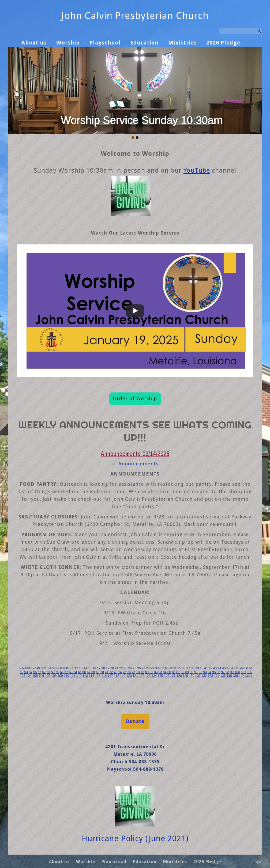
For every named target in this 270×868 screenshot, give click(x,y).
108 (54, 676)
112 (79, 676)
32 (166, 668)
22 (121, 668)
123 (148, 676)
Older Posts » (243, 676)
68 (93, 672)
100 (237, 672)
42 (210, 668)
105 (35, 676)
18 (103, 668)
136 (229, 676)
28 (148, 668)
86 (174, 672)
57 (44, 672)
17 (99, 668)
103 (22, 676)
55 (35, 672)
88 (183, 672)
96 (218, 672)
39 (197, 668)
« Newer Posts (30, 668)
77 (133, 672)
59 (53, 672)
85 (169, 672)
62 (66, 672)
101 (243, 672)
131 (198, 676)
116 (104, 676)
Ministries (182, 43)
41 (206, 668)
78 (138, 672)
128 (179, 676)
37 (188, 668)
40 (202, 668)
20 (112, 668)
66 (84, 672)
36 (184, 668)
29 (152, 668)
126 (167, 676)
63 (71, 672)
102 (250, 672)
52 (22, 672)
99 (232, 672)
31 (161, 668)
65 (80, 672)
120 (129, 676)
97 (223, 672)
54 (30, 672)
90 (191, 672)
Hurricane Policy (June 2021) (135, 839)
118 (117, 676)
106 (41, 676)
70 (102, 672)
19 (108, 668)
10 (67, 668)
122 (141, 676)
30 (157, 668)
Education (144, 43)
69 (98, 672)
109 (60, 676)
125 (160, 676)
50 (246, 668)
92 (200, 672)
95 (214, 672)
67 (89, 672)
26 (139, 668)
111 (73, 676)
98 (227, 672)
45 (224, 668)
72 (111, 672)
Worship (68, 43)
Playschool (105, 43)
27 (143, 668)
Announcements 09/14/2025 (135, 454)
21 (116, 668)
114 (91, 676)
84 (165, 672)
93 (205, 672)
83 (160, 672)
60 (57, 672)
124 (154, 676)
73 (116, 672)
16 (94, 668)
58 (48, 672)
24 (130, 668)
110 (66, 676)
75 (124, 672)
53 (26, 672)
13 (81, 668)
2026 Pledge (223, 43)
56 (40, 672)
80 (147, 672)
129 (185, 676)
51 (251, 668)
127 (173, 676)
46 (228, 668)
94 (209, 672)
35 (179, 668)
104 (29, 676)
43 (215, 668)
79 (142, 672)
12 (76, 668)
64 (75, 672)
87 (178, 672)
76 (129, 672)
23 (125, 668)
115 (98, 676)
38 (192, 668)
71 (106, 672)
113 (85, 676)
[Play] (135, 311)
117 (110, 676)
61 (62, 672)
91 (196, 672)
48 (237, 668)
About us (34, 43)
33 (170, 668)
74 (120, 672)
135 (223, 676)
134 (217, 676)
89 (187, 672)
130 (192, 676)
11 (72, 668)
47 (233, 668)
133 (211, 676)
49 (242, 668)
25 (134, 668)
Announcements (138, 464)
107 (48, 676)
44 (220, 668)
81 (151, 672)
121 (135, 676)
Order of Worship (135, 398)
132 (204, 676)
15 (90, 668)
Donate (135, 721)
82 (156, 672)
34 (175, 668)
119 (123, 676)
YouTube (197, 170)
